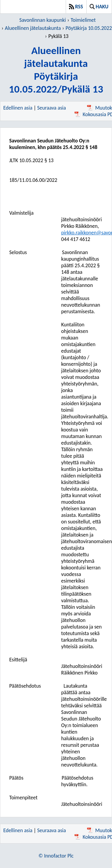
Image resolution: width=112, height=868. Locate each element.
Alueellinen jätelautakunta (33, 28)
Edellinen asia (18, 108)
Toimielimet (83, 20)
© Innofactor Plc (56, 856)
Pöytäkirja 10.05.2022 (89, 28)
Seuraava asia (52, 108)
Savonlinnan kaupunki (43, 20)
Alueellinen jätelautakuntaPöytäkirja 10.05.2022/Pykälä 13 (56, 70)
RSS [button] (76, 7)
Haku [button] (99, 7)
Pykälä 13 (59, 36)
